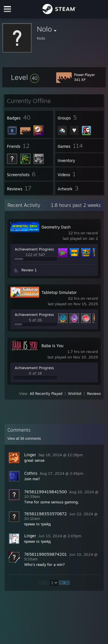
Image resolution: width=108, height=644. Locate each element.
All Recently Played (46, 393)
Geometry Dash (56, 227)
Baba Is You (52, 346)
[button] (25, 77)
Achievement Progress (34, 249)
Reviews (94, 393)
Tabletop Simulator (59, 292)
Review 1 (29, 270)
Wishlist (75, 393)
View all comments (24, 439)
